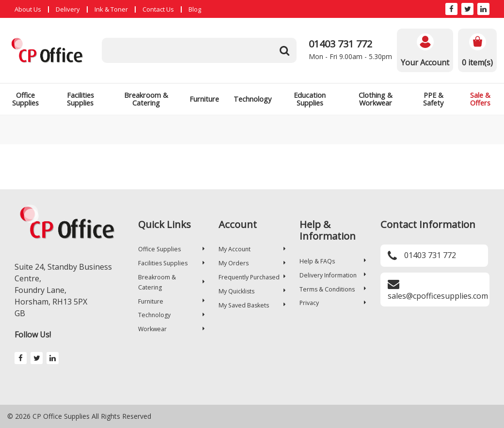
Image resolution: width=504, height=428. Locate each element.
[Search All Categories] (199, 50)
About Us (28, 9)
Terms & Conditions (333, 289)
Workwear (171, 329)
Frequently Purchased (252, 277)
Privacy (333, 303)
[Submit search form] (284, 50)
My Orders (252, 263)
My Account (252, 249)
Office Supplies (25, 99)
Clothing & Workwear (376, 99)
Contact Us (158, 9)
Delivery (68, 9)
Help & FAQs (333, 261)
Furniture (204, 99)
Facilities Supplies (80, 99)
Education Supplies (310, 99)
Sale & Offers (480, 99)
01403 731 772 (340, 44)
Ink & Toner (111, 9)
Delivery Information (333, 275)
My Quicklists (252, 291)
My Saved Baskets (252, 305)
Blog (195, 9)
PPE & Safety (433, 99)
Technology (252, 99)
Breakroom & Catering (146, 99)
